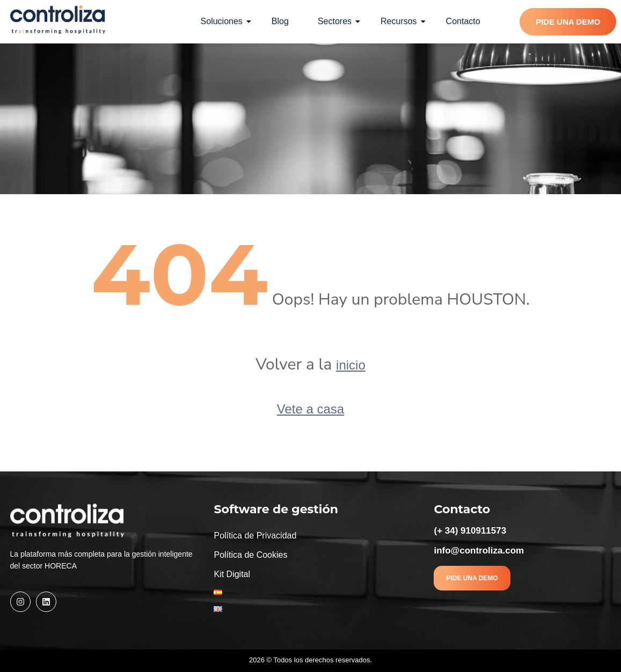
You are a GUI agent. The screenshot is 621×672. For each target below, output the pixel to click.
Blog (280, 21)
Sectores (339, 21)
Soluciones (226, 21)
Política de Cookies (250, 555)
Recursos (403, 21)
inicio (351, 365)
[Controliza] (58, 20)
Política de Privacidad (255, 536)
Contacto (463, 21)
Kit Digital (232, 574)
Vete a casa (310, 409)
